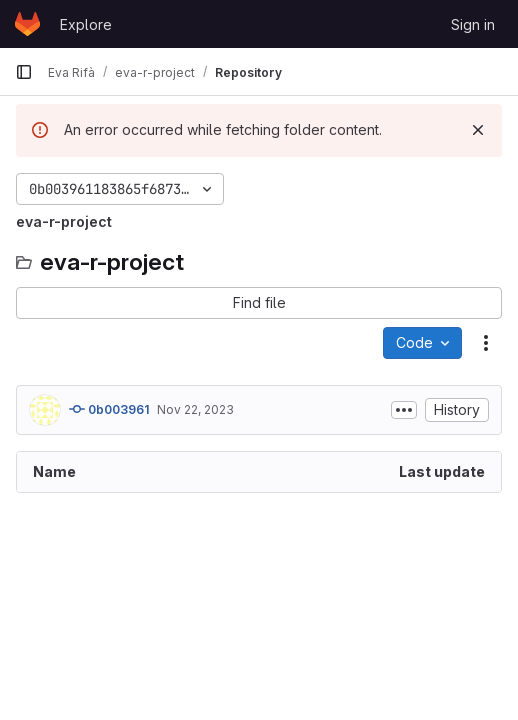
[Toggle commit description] (404, 410)
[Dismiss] (478, 130)
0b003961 (109, 409)
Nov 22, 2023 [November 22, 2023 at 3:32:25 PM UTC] (195, 409)
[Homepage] (27, 24)
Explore (86, 24)
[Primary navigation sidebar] (24, 72)
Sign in (473, 24)
